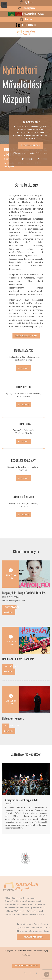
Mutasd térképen (33, 937)
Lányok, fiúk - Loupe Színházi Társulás (24, 593)
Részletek (23, 368)
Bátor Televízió (26, 25)
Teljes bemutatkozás (26, 336)
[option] (26, 799)
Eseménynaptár (31, 145)
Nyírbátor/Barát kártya (26, 14)
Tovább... (9, 612)
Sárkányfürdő (26, 8)
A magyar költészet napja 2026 (21, 800)
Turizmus (26, 19)
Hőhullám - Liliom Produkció (18, 659)
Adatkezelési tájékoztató (26, 966)
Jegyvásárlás (11, 607)
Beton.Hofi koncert (13, 718)
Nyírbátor (26, 2)
